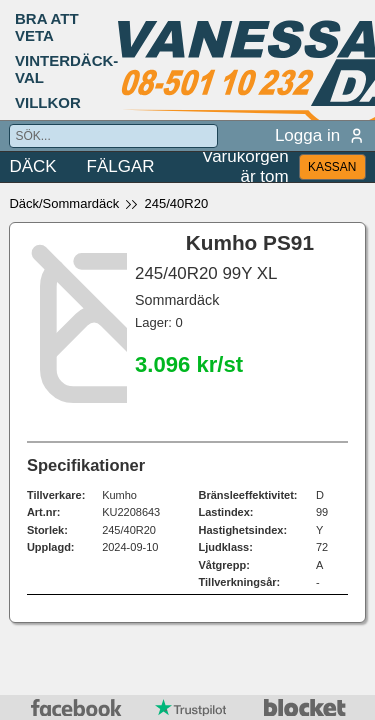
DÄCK (32, 166)
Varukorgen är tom (245, 167)
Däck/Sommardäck (64, 203)
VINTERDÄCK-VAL (66, 69)
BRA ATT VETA (47, 27)
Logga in (320, 135)
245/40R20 (177, 203)
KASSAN (332, 167)
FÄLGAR (121, 166)
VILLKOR (48, 102)
